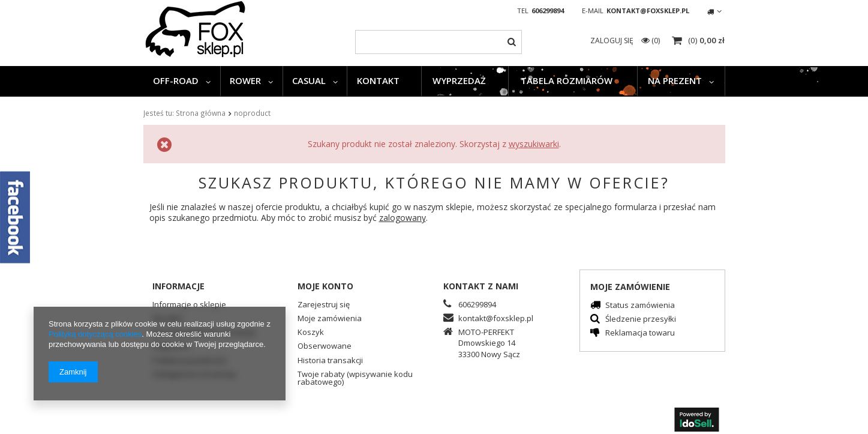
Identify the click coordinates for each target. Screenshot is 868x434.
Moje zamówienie (630, 287)
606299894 (548, 11)
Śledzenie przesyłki (641, 320)
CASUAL (309, 80)
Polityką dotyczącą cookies (95, 334)
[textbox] (438, 42)
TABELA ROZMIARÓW (567, 80)
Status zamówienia (640, 306)
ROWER (245, 80)
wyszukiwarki (534, 144)
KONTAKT (378, 80)
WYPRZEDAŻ (459, 80)
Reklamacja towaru (640, 333)
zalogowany (403, 218)
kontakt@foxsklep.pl (648, 11)
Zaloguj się (613, 41)
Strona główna (201, 113)
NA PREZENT (675, 80)
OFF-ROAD (176, 80)
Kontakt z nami (481, 286)
